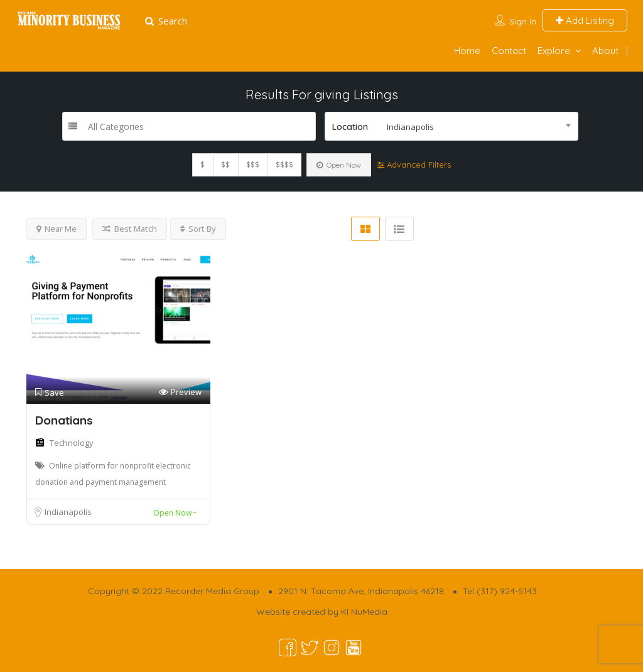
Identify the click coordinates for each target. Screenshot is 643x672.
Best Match (130, 229)
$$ (225, 165)
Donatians (64, 420)
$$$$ (284, 165)
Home (467, 51)
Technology (72, 443)
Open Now (339, 165)
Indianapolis (68, 512)
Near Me (57, 229)
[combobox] (451, 126)
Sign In (523, 21)
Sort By (198, 229)
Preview (180, 392)
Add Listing (585, 20)
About (605, 51)
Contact (509, 51)
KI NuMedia (364, 612)
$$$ (253, 165)
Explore (554, 51)
